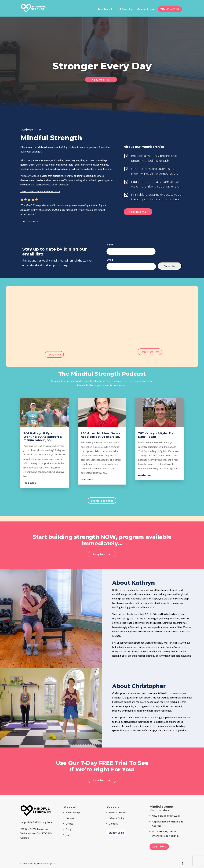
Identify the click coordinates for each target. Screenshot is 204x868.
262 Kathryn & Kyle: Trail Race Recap (157, 435)
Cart (68, 835)
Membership (106, 9)
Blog (68, 829)
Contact (113, 824)
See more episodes (102, 501)
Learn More (159, 847)
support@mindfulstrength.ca (36, 822)
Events (69, 824)
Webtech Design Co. (46, 863)
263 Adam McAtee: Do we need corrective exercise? (101, 435)
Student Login (116, 833)
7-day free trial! (101, 80)
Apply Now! (54, 354)
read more (30, 483)
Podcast (70, 818)
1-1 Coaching (125, 9)
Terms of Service (118, 812)
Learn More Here (150, 352)
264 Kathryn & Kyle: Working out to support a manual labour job (43, 437)
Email (110, 260)
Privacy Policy (117, 818)
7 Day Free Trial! (170, 9)
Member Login (145, 9)
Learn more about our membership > (40, 191)
